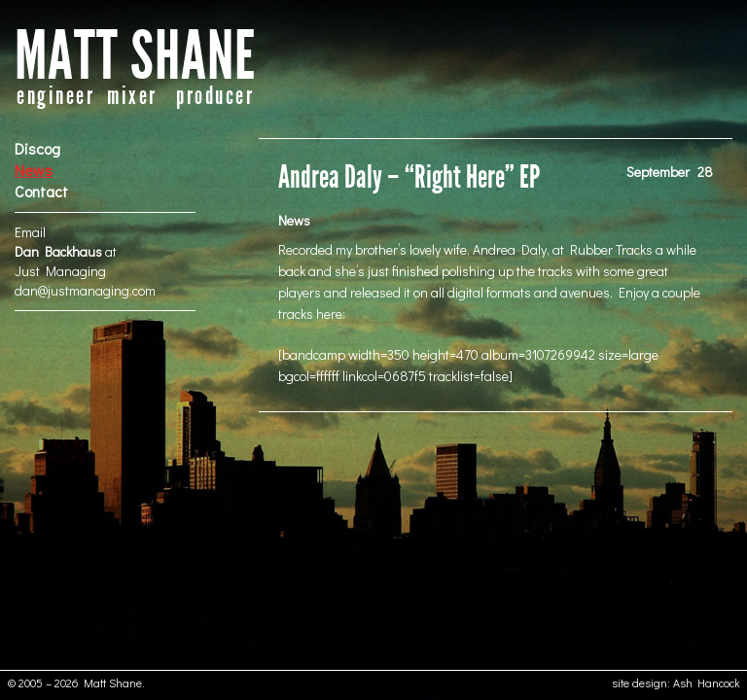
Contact (41, 191)
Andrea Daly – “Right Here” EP (409, 177)
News (34, 170)
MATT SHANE (135, 57)
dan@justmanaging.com (85, 290)
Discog (37, 148)
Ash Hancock (707, 682)
